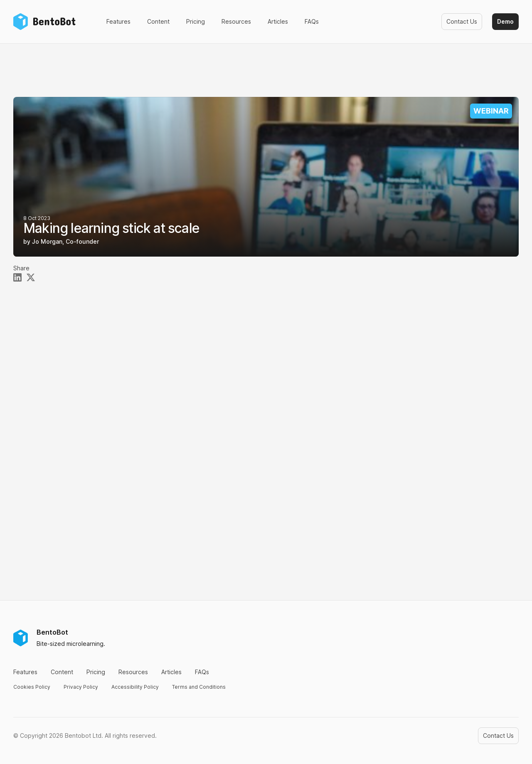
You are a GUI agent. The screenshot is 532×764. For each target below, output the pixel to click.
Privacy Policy (81, 687)
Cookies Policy (32, 687)
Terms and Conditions (199, 687)
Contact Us (462, 21)
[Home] (47, 22)
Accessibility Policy (135, 687)
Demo (505, 21)
